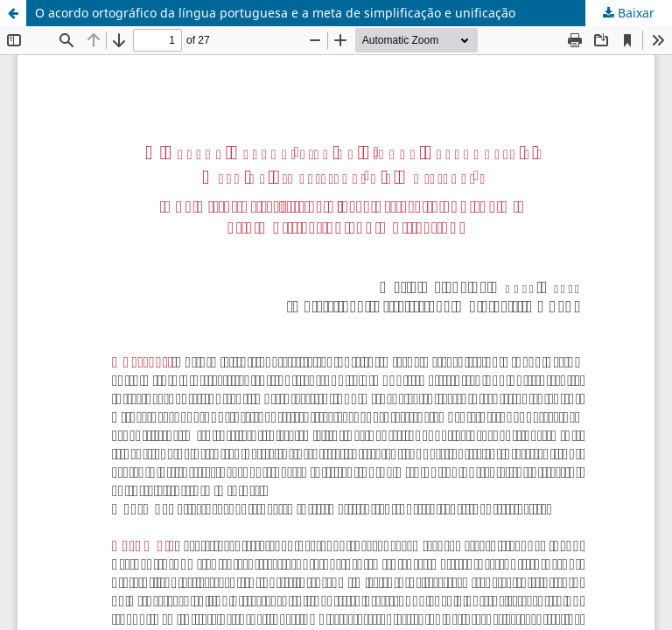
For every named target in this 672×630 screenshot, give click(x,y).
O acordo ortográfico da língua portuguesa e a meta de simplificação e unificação (275, 13)
